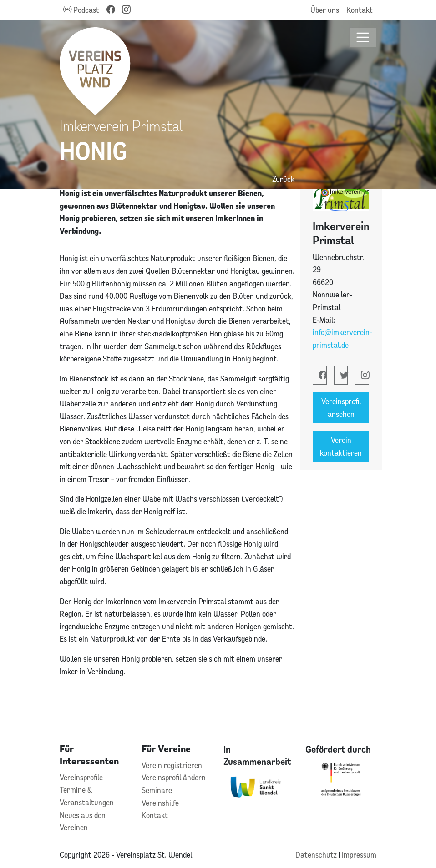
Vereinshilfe (160, 803)
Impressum (359, 855)
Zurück (283, 179)
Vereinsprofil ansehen (341, 408)
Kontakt (360, 10)
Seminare (157, 790)
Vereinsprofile (81, 777)
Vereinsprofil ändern (174, 777)
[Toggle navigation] (363, 38)
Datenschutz (317, 855)
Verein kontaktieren (341, 446)
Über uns (325, 10)
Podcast (81, 10)
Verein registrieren (172, 765)
